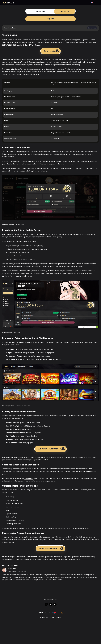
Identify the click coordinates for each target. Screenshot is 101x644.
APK (29, 478)
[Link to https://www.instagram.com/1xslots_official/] (46, 604)
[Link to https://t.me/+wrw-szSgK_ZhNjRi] (55, 604)
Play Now (50, 19)
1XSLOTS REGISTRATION (51, 548)
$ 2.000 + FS (56, 11)
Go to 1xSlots (51, 51)
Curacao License (56, 127)
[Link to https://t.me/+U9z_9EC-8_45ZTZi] (51, 604)
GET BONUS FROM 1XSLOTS (51, 449)
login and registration (46, 271)
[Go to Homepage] (47, 3)
